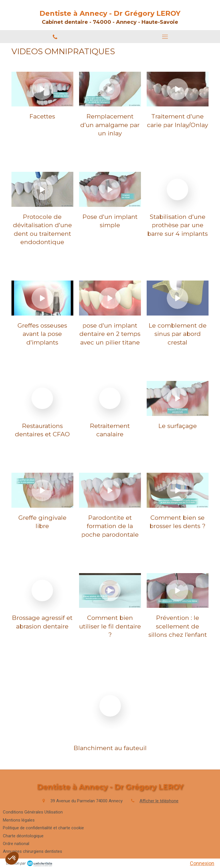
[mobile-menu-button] (165, 37)
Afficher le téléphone (159, 801)
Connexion (202, 863)
